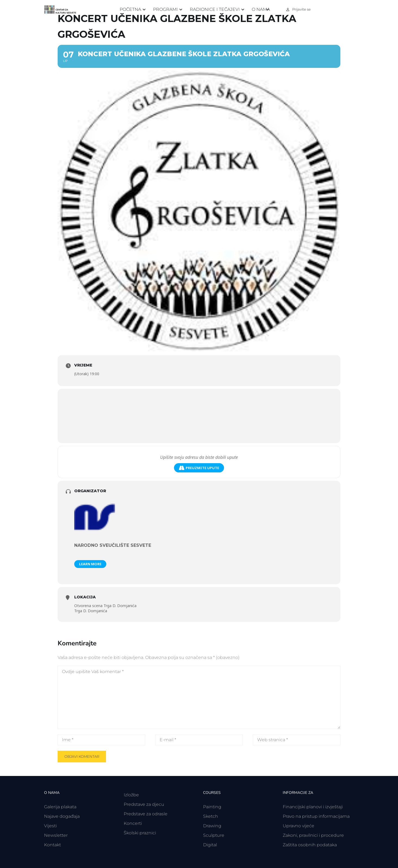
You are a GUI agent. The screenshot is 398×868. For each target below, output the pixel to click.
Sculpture (214, 835)
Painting (212, 807)
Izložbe (131, 795)
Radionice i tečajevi (215, 9)
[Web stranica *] (297, 740)
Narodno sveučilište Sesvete (113, 545)
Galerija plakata (60, 807)
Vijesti (50, 826)
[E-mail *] (199, 740)
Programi (165, 9)
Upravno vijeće (298, 826)
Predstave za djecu (144, 804)
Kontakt (52, 845)
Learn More (90, 564)
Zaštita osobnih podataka (310, 845)
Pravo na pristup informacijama (316, 816)
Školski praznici (140, 833)
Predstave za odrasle (146, 814)
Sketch (211, 816)
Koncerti (133, 823)
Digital (210, 845)
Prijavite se (301, 9)
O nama (261, 9)
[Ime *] (101, 740)
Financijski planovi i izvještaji (313, 807)
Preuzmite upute (199, 468)
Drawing (212, 826)
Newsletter (56, 835)
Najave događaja (62, 816)
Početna (130, 9)
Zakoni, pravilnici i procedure (313, 835)
